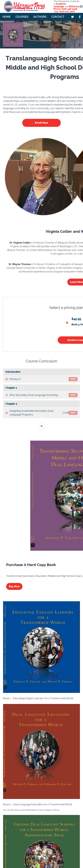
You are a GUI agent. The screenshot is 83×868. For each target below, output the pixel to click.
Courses (22, 17)
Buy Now (14, 586)
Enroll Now (41, 123)
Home (7, 17)
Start (73, 379)
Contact (58, 17)
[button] (81, 6)
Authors (40, 17)
